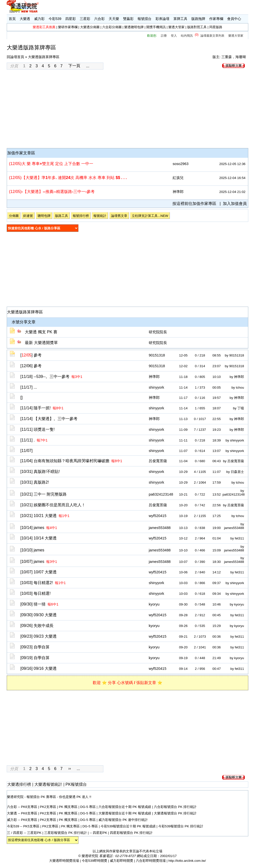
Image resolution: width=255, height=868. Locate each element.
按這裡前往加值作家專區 (194, 204)
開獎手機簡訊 (156, 27)
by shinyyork (235, 440)
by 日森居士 (235, 472)
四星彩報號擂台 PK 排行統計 (131, 833)
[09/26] (37, 626)
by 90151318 (234, 355)
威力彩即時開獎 (121, 861)
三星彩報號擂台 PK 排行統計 (66, 833)
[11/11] (38, 429)
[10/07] (39, 562)
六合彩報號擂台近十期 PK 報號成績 (125, 807)
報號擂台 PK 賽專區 (41, 797)
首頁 (12, 19)
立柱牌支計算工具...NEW (150, 216)
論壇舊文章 (119, 216)
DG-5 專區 (88, 807)
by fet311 (237, 538)
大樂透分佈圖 (90, 27)
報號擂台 (144, 19)
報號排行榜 (81, 216)
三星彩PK (34, 833)
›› (70, 768)
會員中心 (234, 19)
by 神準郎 (237, 377)
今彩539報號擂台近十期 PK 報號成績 (128, 826)
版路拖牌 (198, 19)
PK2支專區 (48, 807)
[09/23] (39, 636)
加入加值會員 (235, 204)
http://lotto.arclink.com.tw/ (187, 861)
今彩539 (55, 19)
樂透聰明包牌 (134, 27)
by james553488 (234, 526)
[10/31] (40, 472)
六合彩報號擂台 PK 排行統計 (175, 807)
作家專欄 (216, 19)
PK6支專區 (29, 807)
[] (31, 355)
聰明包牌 (44, 216)
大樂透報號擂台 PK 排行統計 (175, 813)
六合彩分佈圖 (112, 27)
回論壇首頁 (15, 57)
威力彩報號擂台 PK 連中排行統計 (123, 820)
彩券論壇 (162, 19)
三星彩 (85, 19)
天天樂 (114, 19)
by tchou (238, 388)
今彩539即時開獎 (94, 861)
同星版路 (216, 27)
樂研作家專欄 (68, 27)
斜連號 (28, 216)
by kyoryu (237, 604)
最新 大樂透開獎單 (41, 343)
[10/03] (43, 583)
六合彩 (99, 19)
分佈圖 (14, 216)
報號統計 (100, 216)
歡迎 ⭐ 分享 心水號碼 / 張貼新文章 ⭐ (127, 683)
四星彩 (70, 19)
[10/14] (39, 528)
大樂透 (25, 19)
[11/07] (27, 451)
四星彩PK (100, 833)
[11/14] (42, 408)
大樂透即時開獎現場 (64, 861)
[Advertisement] (127, 109)
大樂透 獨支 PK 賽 (41, 332)
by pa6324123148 (233, 493)
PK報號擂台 (76, 784)
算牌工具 (180, 19)
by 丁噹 (238, 408)
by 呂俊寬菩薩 (233, 461)
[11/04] (71, 461)
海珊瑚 (241, 57)
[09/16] (39, 668)
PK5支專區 (31, 826)
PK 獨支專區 (68, 807)
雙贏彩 (128, 19)
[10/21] (44, 494)
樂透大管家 (176, 27)
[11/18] (51, 377)
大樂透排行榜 (19, 784)
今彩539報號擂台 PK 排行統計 (181, 826)
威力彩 (39, 19)
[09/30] (39, 604)
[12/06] (31, 366)
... (88, 66)
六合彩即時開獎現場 (151, 861)
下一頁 (74, 66)
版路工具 (62, 216)
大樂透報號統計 (48, 784)
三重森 (227, 57)
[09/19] (35, 658)
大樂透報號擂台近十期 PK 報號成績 (125, 813)
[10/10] (32, 550)
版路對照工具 (197, 27)
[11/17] (29, 387)
